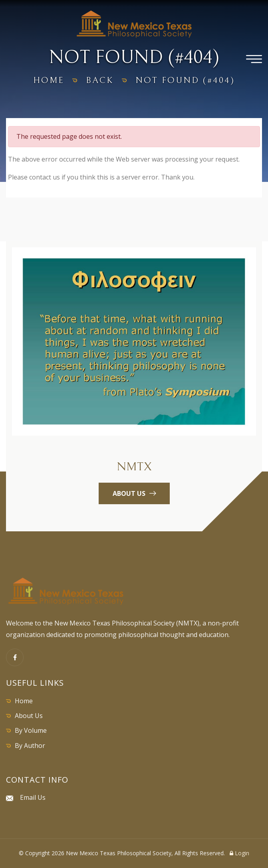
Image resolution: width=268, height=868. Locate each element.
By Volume (31, 730)
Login (239, 853)
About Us (29, 716)
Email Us (33, 797)
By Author (30, 746)
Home (24, 701)
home (49, 80)
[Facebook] (15, 657)
